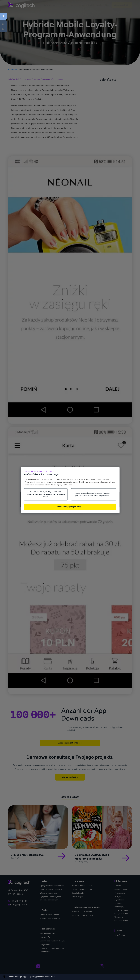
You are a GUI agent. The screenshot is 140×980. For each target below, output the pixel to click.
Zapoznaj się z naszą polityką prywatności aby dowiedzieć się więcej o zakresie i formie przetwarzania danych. (46, 494)
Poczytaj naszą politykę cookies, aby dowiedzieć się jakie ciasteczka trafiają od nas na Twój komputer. (92, 494)
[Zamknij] (136, 977)
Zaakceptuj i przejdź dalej (70, 507)
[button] (3, 16)
